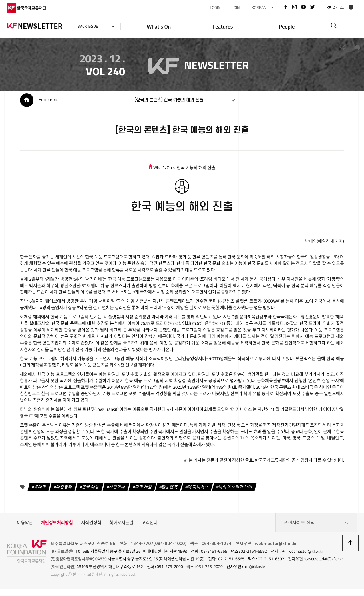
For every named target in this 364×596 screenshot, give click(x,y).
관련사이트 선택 (316, 525)
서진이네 (116, 489)
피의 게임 (143, 489)
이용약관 (25, 525)
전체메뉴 (347, 25)
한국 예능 (90, 489)
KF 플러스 (334, 7)
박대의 (39, 489)
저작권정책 (91, 525)
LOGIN (214, 7)
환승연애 (169, 489)
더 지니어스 (197, 489)
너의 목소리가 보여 (234, 489)
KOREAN (258, 7)
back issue (88, 26)
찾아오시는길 (121, 525)
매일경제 (63, 489)
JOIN (235, 7)
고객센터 (150, 525)
